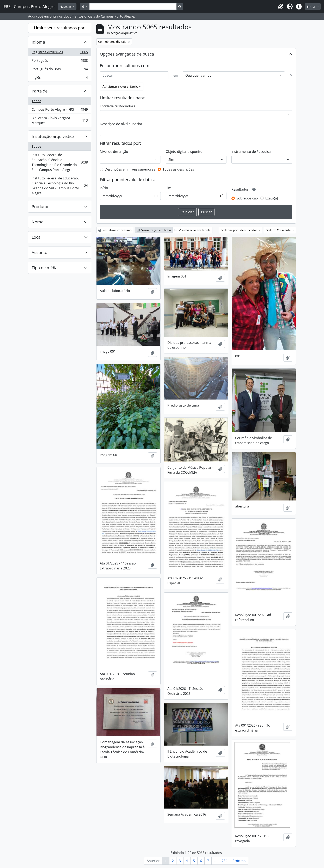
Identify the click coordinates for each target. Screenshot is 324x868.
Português (60, 61)
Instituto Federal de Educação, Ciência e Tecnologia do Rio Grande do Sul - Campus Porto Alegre (60, 162)
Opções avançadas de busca (127, 54)
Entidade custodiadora (118, 106)
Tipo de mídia (45, 268)
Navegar (66, 7)
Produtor (40, 207)
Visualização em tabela (192, 230)
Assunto (39, 252)
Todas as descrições (178, 169)
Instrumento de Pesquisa (251, 152)
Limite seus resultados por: (60, 28)
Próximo (239, 861)
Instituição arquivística (53, 136)
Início (104, 188)
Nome (38, 222)
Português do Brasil (60, 70)
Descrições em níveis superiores (130, 169)
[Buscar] (134, 75)
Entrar (312, 7)
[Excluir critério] (291, 75)
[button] (281, 7)
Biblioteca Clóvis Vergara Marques (60, 120)
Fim (169, 188)
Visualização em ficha (154, 230)
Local (37, 237)
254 (225, 861)
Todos (36, 101)
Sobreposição (247, 198)
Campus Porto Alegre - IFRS (60, 110)
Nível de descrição (114, 152)
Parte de (40, 91)
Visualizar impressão (115, 230)
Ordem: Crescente (279, 230)
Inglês (60, 78)
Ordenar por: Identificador (239, 230)
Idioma (38, 42)
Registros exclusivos (60, 53)
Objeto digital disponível (185, 152)
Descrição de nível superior (121, 124)
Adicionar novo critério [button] (120, 87)
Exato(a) (272, 198)
